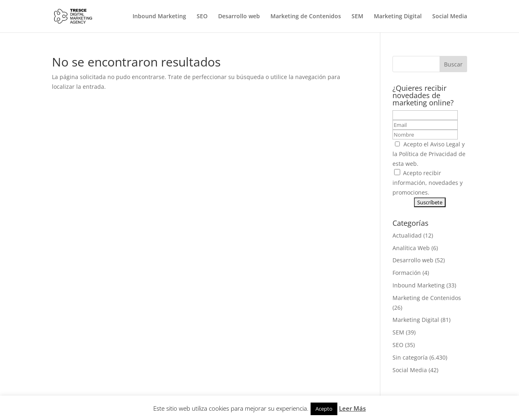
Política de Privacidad (428, 154)
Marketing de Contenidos (306, 17)
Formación (407, 273)
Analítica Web (411, 248)
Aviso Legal (445, 144)
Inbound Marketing (159, 17)
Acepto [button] (324, 409)
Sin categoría (410, 357)
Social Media (450, 17)
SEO (202, 17)
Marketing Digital (398, 17)
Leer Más (352, 408)
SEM (357, 17)
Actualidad (407, 235)
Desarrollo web (239, 17)
